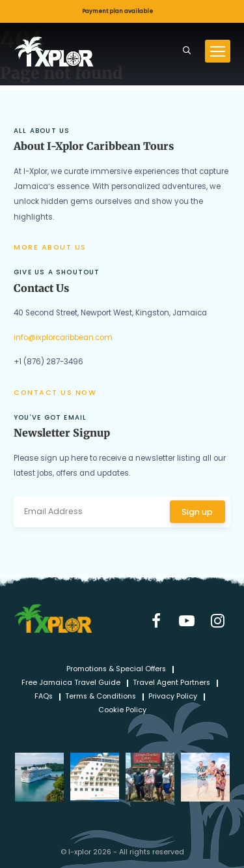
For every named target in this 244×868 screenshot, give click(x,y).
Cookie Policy (122, 711)
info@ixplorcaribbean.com (63, 338)
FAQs (44, 697)
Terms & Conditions (101, 697)
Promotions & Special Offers (116, 670)
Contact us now (55, 393)
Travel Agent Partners (171, 683)
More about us (50, 247)
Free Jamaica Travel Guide (71, 683)
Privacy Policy (173, 697)
